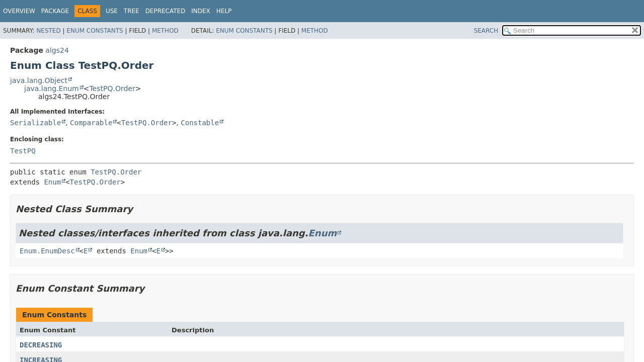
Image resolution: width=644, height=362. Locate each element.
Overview (19, 11)
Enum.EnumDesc (47, 251)
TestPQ (23, 151)
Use (112, 11)
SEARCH (486, 31)
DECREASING (41, 345)
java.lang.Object (39, 80)
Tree (132, 11)
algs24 (57, 50)
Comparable (91, 123)
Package (55, 11)
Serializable (35, 123)
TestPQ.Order (112, 88)
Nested (48, 31)
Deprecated (166, 11)
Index (201, 11)
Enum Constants (95, 31)
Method (165, 31)
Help (224, 11)
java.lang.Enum (52, 88)
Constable (200, 123)
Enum (52, 182)
